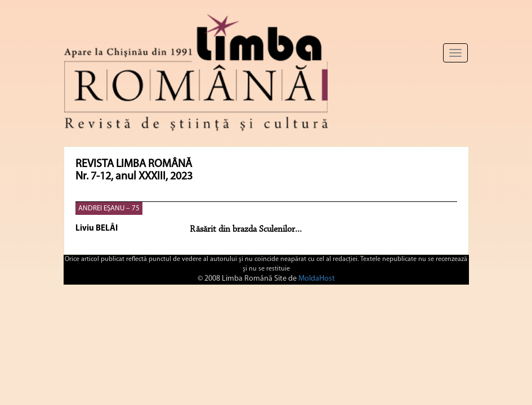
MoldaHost (317, 279)
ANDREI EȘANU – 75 (109, 208)
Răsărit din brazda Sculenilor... (246, 229)
